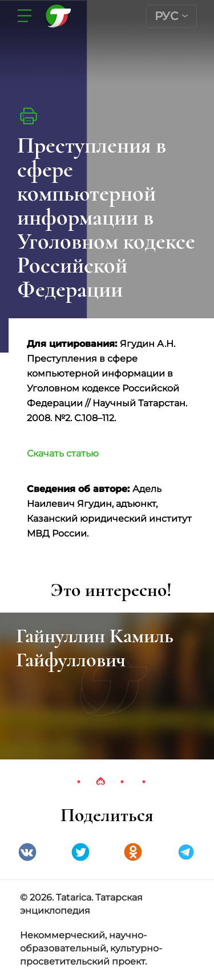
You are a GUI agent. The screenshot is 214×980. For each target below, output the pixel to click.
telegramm (186, 852)
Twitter (80, 852)
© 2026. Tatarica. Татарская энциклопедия (81, 904)
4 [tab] (144, 782)
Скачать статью (63, 453)
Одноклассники (133, 852)
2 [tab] (100, 782)
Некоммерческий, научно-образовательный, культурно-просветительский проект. (91, 948)
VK (27, 852)
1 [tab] (79, 782)
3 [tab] (122, 782)
